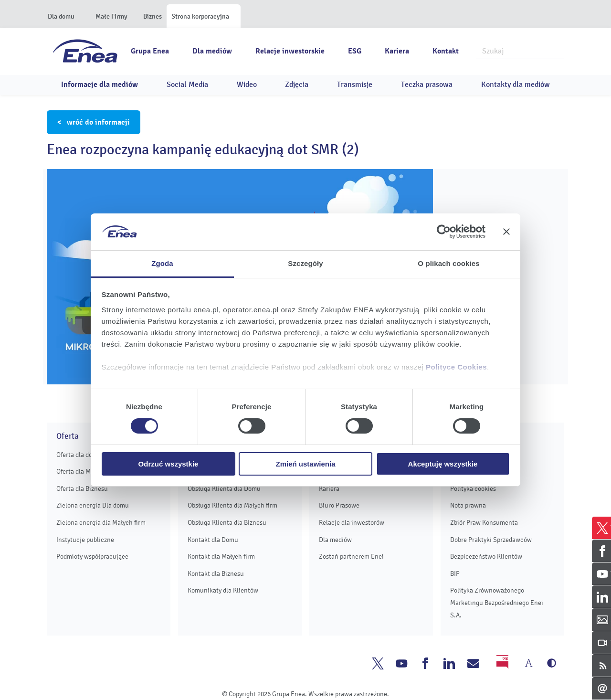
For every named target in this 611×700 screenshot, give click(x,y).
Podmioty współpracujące (92, 557)
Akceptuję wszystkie (443, 464)
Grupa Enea (150, 51)
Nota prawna (468, 505)
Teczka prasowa (427, 85)
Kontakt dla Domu (213, 540)
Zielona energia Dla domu (93, 505)
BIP (455, 574)
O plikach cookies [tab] (448, 263)
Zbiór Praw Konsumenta (484, 523)
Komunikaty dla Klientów (223, 590)
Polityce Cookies (456, 367)
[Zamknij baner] (506, 232)
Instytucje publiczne (85, 540)
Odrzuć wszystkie (169, 464)
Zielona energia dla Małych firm (101, 523)
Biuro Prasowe (339, 505)
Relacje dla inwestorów (352, 523)
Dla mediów (212, 51)
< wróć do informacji (94, 122)
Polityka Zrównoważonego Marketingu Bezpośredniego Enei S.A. (497, 603)
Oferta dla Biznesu (82, 489)
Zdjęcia (297, 85)
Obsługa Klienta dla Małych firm (232, 505)
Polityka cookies (473, 489)
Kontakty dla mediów (516, 85)
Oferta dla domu (79, 455)
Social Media (187, 85)
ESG (355, 51)
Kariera (397, 51)
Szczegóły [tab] (305, 263)
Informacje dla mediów (100, 85)
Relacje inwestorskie (290, 51)
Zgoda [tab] (162, 263)
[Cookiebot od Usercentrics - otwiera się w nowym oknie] (444, 232)
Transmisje (355, 85)
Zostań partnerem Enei (351, 557)
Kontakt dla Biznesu (216, 574)
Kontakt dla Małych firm (221, 557)
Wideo (247, 85)
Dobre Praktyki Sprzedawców (491, 540)
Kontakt (446, 51)
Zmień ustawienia (305, 464)
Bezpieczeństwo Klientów (486, 557)
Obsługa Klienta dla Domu (224, 489)
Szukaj (558, 50)
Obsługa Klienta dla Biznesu (227, 523)
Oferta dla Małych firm (88, 472)
